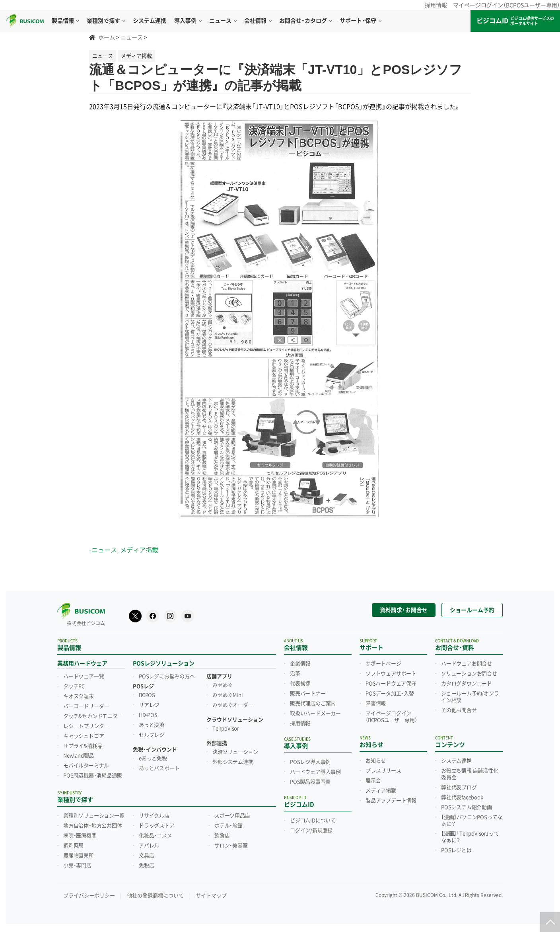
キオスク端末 (79, 696)
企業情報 (300, 664)
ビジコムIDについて (313, 821)
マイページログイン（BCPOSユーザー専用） (507, 5)
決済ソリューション (235, 752)
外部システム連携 (233, 762)
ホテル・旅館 (228, 826)
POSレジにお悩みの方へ (167, 677)
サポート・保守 (360, 21)
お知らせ (376, 761)
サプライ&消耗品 (83, 746)
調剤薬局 (73, 846)
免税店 (146, 866)
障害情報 (376, 704)
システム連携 (456, 761)
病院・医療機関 (80, 836)
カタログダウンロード (467, 684)
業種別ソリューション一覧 (94, 816)
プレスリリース (383, 771)
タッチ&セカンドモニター (93, 716)
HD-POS (148, 715)
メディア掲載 (139, 550)
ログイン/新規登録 (311, 831)
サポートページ (383, 664)
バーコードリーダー (86, 706)
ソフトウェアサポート (391, 674)
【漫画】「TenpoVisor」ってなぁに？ (470, 837)
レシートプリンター (86, 726)
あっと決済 (152, 725)
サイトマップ (211, 896)
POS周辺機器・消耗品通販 (92, 776)
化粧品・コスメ (156, 836)
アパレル (149, 846)
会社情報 (258, 21)
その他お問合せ (459, 710)
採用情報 (436, 5)
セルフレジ (152, 735)
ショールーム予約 (472, 610)
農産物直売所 (79, 856)
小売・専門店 (77, 866)
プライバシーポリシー (89, 896)
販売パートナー (308, 694)
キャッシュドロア (84, 736)
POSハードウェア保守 (391, 684)
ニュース (223, 21)
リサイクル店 (154, 816)
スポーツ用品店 (232, 816)
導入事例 (188, 21)
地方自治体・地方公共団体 (93, 826)
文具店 (146, 856)
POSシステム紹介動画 (467, 807)
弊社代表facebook (462, 797)
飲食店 (222, 836)
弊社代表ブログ (459, 788)
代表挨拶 (300, 684)
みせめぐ (223, 685)
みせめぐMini (227, 695)
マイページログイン (391, 717)
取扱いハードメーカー (315, 714)
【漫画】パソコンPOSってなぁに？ (472, 821)
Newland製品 (79, 756)
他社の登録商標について (155, 896)
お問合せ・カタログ (305, 21)
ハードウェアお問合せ (467, 664)
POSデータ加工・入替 (390, 694)
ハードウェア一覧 (84, 677)
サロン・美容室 (231, 846)
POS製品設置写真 (310, 782)
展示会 (373, 781)
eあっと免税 (153, 758)
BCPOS (147, 695)
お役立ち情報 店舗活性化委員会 (470, 774)
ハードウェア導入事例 (315, 772)
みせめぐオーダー (233, 705)
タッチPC (74, 686)
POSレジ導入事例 (310, 762)
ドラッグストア (157, 826)
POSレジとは (456, 850)
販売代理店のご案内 (313, 704)
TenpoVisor (226, 729)
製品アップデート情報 (391, 801)
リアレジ (149, 705)
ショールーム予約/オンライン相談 (470, 697)
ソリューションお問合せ (469, 674)
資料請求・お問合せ (404, 610)
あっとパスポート (159, 768)
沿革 (295, 674)
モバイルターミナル (86, 766)
